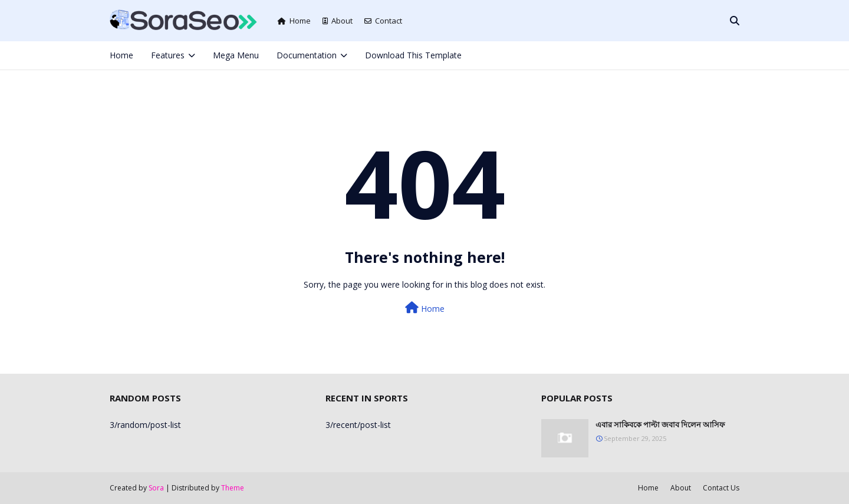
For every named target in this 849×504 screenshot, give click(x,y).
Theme (233, 488)
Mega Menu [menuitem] (236, 55)
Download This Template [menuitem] (413, 55)
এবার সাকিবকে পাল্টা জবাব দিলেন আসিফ (660, 424)
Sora (156, 488)
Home (294, 21)
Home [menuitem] (121, 55)
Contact (383, 21)
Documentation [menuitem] (307, 55)
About (338, 21)
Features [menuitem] (168, 55)
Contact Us (721, 488)
